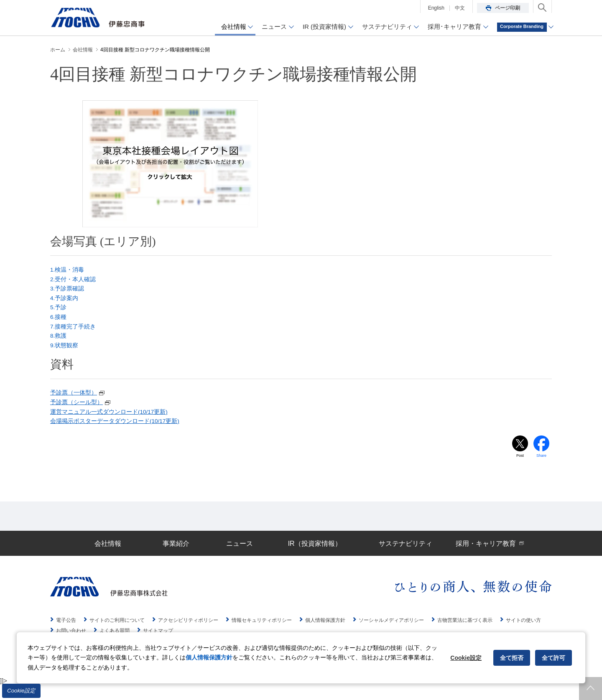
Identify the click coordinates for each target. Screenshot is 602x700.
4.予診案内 (65, 302)
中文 (460, 8)
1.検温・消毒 (69, 271)
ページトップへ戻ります (591, 689)
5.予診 (59, 312)
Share (542, 470)
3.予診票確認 (69, 291)
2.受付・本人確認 (75, 281)
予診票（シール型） (83, 414)
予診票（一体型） (79, 403)
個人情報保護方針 (209, 657)
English (436, 8)
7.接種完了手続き (75, 333)
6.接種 (59, 323)
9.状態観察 (65, 354)
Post (520, 470)
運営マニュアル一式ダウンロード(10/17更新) (114, 424)
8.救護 (59, 344)
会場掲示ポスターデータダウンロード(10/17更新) (120, 434)
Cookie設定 (21, 691)
